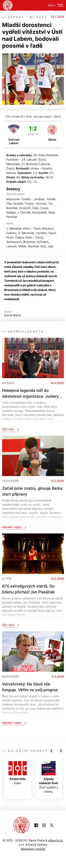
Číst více (10, 429)
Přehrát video (14, 527)
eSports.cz (55, 840)
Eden (18, 773)
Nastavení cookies (33, 849)
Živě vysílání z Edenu (49, 777)
